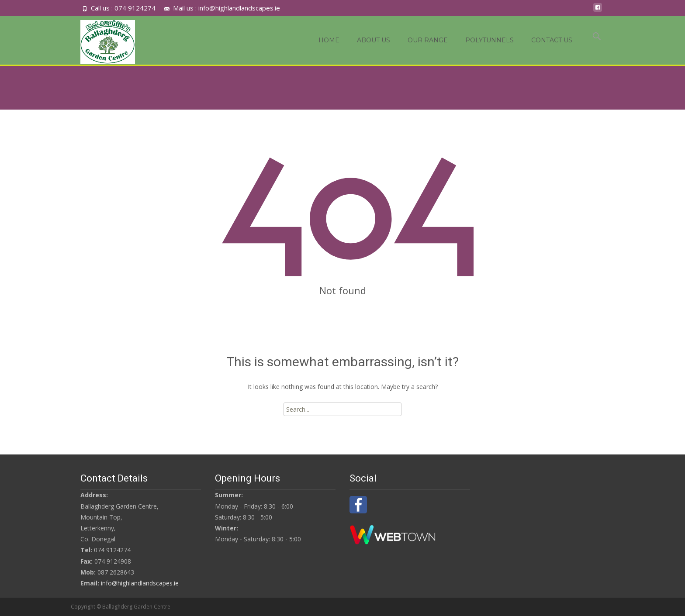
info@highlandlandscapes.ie (140, 583)
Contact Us (552, 40)
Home (329, 40)
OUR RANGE (428, 40)
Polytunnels (490, 40)
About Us (374, 40)
